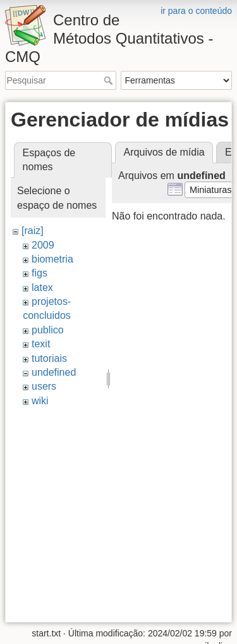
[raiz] (33, 231)
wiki (40, 401)
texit (41, 344)
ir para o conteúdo (196, 11)
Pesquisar (110, 80)
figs (39, 273)
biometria (52, 259)
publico (48, 330)
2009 (43, 245)
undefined (54, 372)
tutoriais (49, 358)
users (44, 386)
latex (42, 288)
